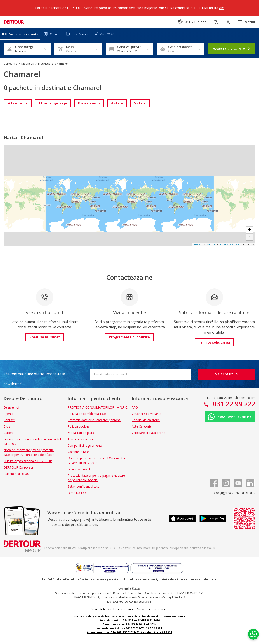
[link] (18, 103)
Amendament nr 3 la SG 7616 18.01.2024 (129, 624)
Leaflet (197, 244)
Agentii (8, 414)
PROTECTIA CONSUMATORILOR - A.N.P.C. (98, 407)
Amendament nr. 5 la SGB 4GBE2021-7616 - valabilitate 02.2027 (129, 632)
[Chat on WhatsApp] (253, 634)
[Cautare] (216, 22)
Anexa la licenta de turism (153, 609)
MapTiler (212, 244)
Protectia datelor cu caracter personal (94, 420)
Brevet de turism (101, 609)
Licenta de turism (124, 609)
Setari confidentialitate (83, 486)
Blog (7, 426)
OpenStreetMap (229, 244)
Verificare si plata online (148, 433)
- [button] (250, 237)
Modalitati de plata (81, 433)
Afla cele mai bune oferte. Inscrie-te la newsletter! (34, 375)
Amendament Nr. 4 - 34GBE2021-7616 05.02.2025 (130, 628)
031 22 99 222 (233, 404)
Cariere (9, 433)
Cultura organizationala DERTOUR (28, 461)
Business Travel (79, 469)
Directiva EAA (77, 493)
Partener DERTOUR (17, 474)
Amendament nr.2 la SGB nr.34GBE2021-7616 (130, 620)
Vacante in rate (78, 452)
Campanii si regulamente (85, 445)
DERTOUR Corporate (18, 467)
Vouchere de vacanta (147, 414)
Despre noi (11, 407)
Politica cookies (79, 426)
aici (222, 8)
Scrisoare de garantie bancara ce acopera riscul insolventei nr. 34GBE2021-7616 (130, 617)
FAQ (135, 407)
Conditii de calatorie (146, 420)
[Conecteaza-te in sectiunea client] (228, 22)
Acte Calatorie (142, 426)
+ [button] (250, 230)
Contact (9, 420)
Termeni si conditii (81, 439)
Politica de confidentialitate (87, 414)
